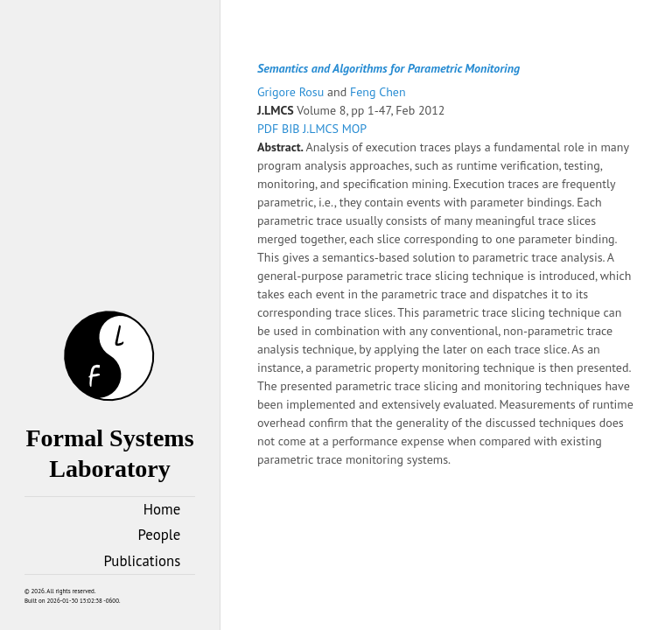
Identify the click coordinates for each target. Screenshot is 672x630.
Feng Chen (378, 92)
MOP (354, 129)
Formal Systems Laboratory (109, 438)
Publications (143, 561)
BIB (292, 129)
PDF (269, 129)
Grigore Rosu (292, 92)
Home (162, 509)
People (160, 535)
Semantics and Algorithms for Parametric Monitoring (388, 68)
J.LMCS (322, 129)
